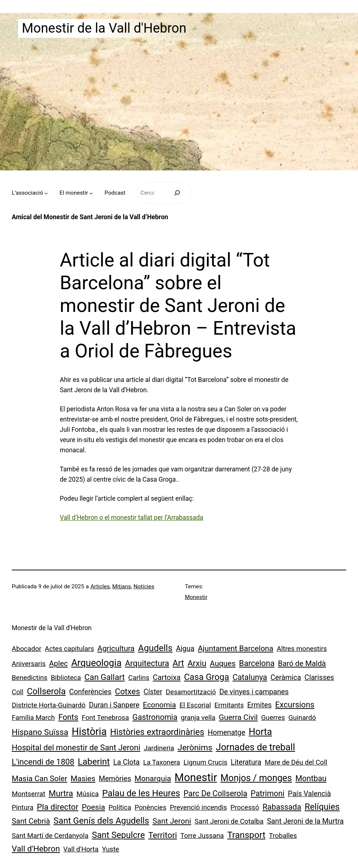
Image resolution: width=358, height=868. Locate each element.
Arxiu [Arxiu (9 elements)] (197, 663)
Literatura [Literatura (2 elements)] (246, 762)
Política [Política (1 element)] (120, 808)
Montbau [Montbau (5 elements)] (311, 778)
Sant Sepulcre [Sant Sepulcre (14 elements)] (118, 835)
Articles (100, 586)
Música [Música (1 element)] (87, 794)
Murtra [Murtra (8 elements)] (61, 793)
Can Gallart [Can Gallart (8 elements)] (105, 677)
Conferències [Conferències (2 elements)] (90, 692)
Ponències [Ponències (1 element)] (151, 808)
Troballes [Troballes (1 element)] (283, 836)
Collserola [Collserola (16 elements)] (46, 691)
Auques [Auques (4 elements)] (223, 663)
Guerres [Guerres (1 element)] (273, 718)
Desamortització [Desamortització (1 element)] (191, 692)
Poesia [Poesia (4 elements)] (93, 807)
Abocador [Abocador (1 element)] (27, 649)
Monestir (196, 597)
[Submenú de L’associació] (46, 193)
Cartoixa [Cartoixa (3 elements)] (167, 677)
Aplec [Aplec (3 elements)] (59, 663)
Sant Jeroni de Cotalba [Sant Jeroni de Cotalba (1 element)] (229, 821)
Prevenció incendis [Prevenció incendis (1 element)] (198, 808)
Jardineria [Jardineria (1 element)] (159, 748)
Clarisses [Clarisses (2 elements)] (319, 678)
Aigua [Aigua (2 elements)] (185, 649)
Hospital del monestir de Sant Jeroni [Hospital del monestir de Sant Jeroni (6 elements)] (76, 748)
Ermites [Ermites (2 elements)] (260, 705)
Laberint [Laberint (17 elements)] (94, 762)
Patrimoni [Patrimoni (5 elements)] (267, 793)
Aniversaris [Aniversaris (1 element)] (29, 664)
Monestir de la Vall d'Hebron (104, 28)
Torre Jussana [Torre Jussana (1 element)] (202, 836)
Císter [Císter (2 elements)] (153, 692)
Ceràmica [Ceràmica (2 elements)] (286, 678)
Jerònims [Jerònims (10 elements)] (195, 748)
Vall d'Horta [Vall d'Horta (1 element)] (81, 849)
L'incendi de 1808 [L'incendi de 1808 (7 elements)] (43, 762)
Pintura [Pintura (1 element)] (23, 808)
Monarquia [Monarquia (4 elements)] (153, 779)
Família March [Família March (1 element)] (33, 718)
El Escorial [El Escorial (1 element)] (195, 705)
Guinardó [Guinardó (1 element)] (302, 718)
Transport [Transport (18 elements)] (246, 835)
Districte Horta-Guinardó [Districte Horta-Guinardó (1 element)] (49, 705)
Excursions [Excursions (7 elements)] (295, 705)
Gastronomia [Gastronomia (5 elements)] (155, 717)
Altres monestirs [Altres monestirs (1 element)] (302, 649)
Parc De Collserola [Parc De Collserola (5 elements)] (215, 793)
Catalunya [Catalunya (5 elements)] (250, 677)
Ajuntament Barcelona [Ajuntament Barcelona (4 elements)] (235, 648)
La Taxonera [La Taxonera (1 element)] (162, 762)
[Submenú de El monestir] (91, 193)
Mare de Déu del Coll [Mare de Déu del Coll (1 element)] (296, 762)
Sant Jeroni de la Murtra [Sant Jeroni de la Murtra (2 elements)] (305, 821)
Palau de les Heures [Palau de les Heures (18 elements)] (141, 793)
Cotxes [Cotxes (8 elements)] (127, 691)
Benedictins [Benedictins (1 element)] (30, 678)
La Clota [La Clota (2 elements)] (127, 762)
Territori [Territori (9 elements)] (162, 835)
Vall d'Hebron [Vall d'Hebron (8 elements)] (36, 849)
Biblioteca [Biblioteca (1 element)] (66, 678)
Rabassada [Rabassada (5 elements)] (282, 807)
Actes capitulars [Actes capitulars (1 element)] (69, 649)
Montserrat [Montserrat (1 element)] (28, 794)
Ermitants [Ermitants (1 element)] (229, 705)
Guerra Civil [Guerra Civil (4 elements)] (238, 717)
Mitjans (122, 586)
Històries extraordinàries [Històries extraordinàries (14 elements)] (157, 732)
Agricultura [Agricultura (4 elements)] (116, 648)
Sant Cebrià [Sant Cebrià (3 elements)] (31, 821)
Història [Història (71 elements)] (89, 732)
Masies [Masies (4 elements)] (83, 779)
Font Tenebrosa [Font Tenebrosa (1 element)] (105, 718)
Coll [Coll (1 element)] (18, 692)
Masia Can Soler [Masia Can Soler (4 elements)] (39, 779)
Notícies (144, 586)
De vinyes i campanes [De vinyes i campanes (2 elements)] (254, 692)
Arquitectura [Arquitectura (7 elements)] (147, 663)
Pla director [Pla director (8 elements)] (57, 807)
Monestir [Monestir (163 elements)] (196, 777)
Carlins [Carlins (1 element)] (139, 678)
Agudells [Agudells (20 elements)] (155, 648)
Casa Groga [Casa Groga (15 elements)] (207, 677)
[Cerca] (177, 193)
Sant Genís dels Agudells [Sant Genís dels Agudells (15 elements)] (101, 821)
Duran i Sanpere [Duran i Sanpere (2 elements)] (114, 705)
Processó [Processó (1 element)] (245, 808)
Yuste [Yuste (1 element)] (111, 849)
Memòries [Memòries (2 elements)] (115, 779)
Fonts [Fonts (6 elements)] (68, 717)
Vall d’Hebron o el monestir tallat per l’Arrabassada (131, 518)
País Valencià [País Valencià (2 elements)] (309, 794)
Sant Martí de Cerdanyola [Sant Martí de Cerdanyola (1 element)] (50, 836)
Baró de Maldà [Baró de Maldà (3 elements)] (302, 663)
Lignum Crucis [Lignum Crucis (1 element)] (205, 762)
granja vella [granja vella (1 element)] (198, 718)
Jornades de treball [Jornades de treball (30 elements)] (255, 747)
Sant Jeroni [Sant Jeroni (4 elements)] (172, 821)
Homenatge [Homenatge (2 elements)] (226, 733)
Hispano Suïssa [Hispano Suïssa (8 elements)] (40, 732)
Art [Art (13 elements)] (178, 663)
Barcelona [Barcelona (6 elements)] (257, 663)
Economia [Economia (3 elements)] (160, 705)
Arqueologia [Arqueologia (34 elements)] (96, 663)
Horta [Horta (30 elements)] (260, 732)
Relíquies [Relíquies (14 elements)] (322, 807)
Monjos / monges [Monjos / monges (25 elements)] (256, 778)
